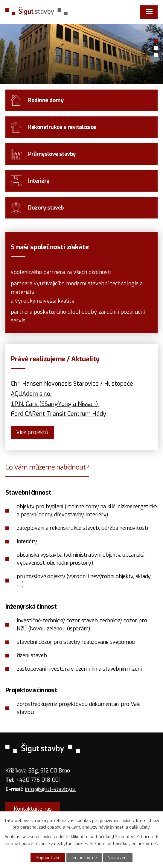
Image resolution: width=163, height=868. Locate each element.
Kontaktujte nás (33, 809)
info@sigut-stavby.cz (50, 789)
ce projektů (32, 432)
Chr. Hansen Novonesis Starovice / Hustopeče (72, 384)
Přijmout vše (48, 858)
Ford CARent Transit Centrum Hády (58, 414)
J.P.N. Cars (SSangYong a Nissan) (54, 404)
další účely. (140, 827)
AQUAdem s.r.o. (31, 394)
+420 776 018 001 (38, 780)
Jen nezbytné (84, 858)
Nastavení (118, 858)
